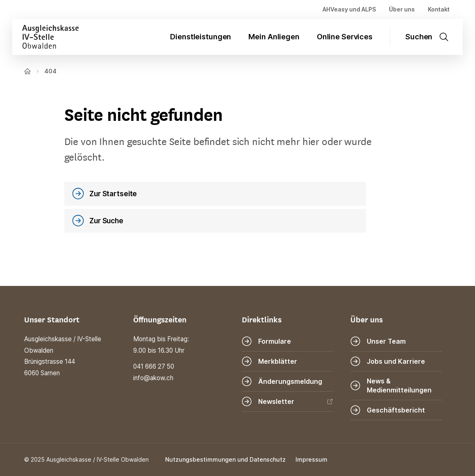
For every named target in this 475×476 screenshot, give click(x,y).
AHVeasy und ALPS (349, 9)
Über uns (402, 9)
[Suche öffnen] (431, 37)
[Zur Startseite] (45, 37)
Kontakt (439, 9)
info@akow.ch (153, 378)
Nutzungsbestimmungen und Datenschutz (225, 459)
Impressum (311, 459)
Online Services (345, 37)
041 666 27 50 (154, 366)
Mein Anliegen (274, 37)
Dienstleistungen (201, 37)
